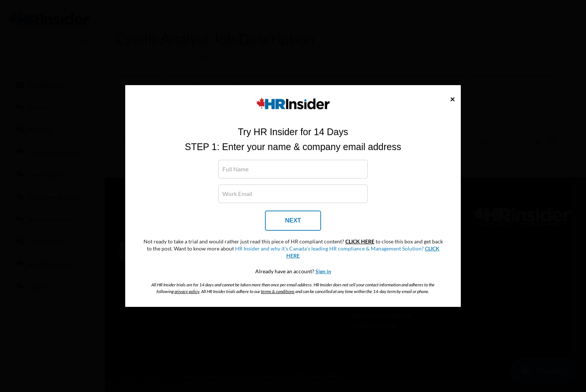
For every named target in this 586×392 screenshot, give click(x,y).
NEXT (293, 220)
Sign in (323, 271)
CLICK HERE (360, 242)
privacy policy (187, 291)
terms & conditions (278, 291)
